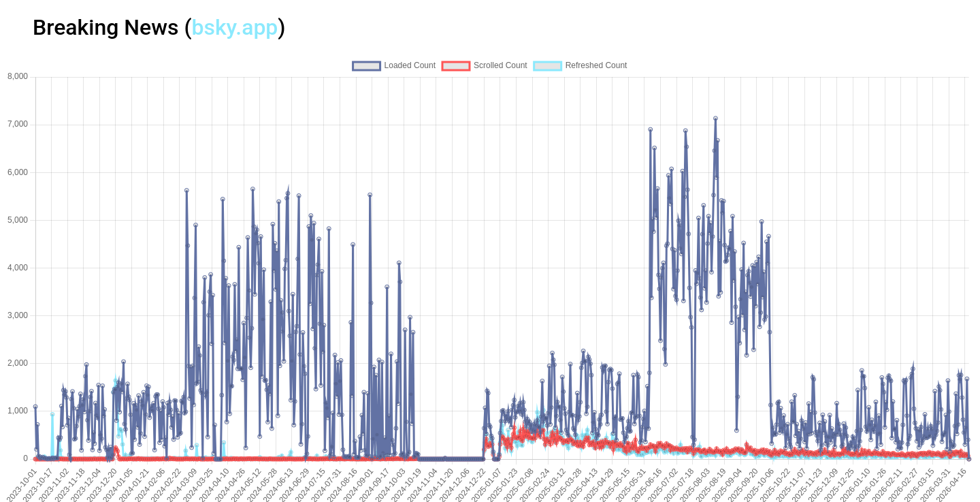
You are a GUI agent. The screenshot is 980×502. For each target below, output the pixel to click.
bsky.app (234, 27)
